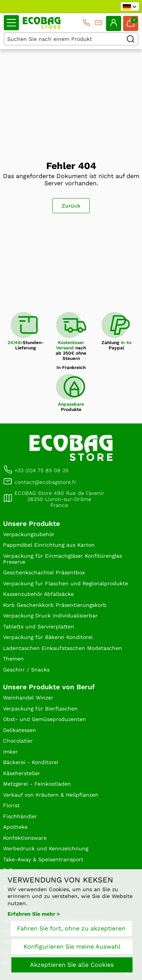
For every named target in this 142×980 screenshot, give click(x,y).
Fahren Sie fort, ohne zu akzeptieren (71, 928)
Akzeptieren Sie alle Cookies (72, 965)
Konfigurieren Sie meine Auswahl (72, 947)
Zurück (71, 206)
